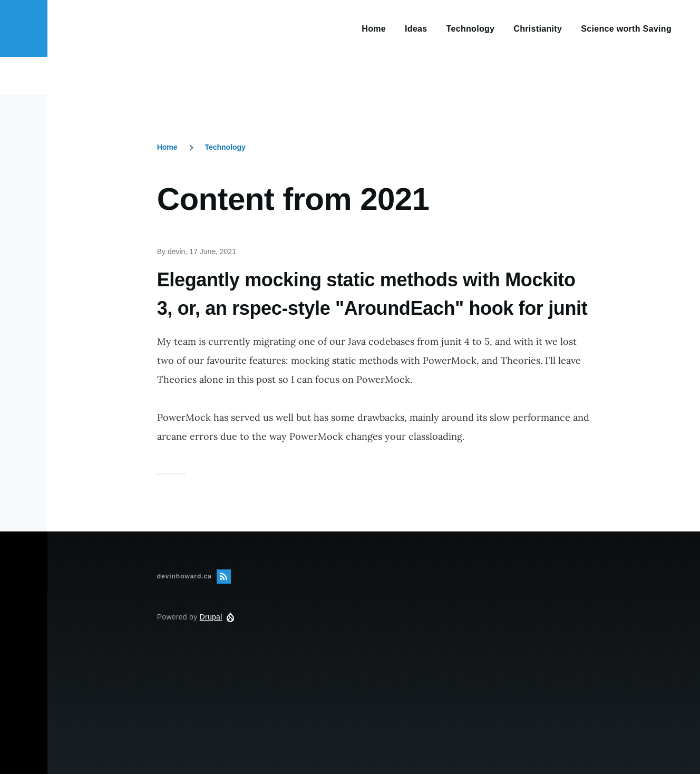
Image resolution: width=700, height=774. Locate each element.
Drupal (211, 617)
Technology (225, 147)
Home (167, 147)
